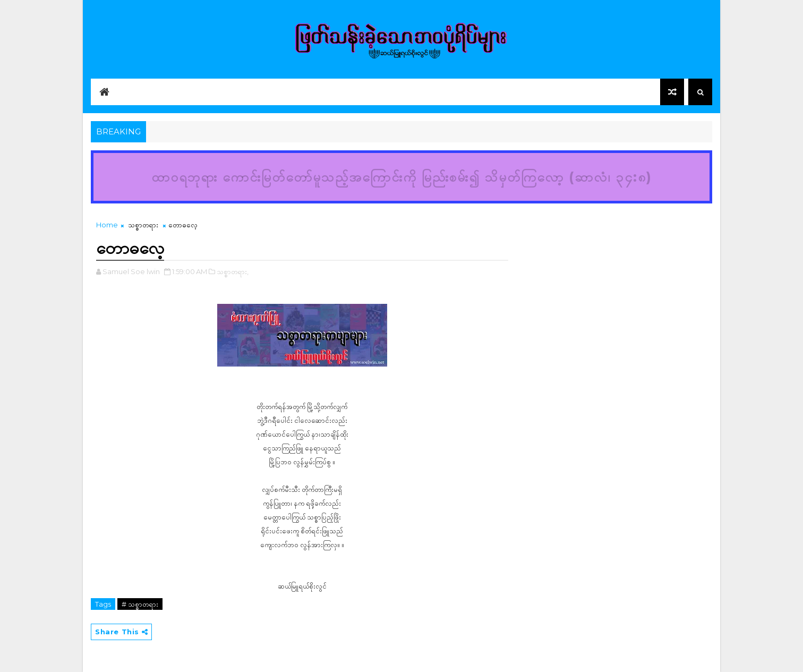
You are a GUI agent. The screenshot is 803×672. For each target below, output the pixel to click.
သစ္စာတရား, (233, 271)
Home (107, 225)
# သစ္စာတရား (140, 604)
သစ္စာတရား (143, 225)
